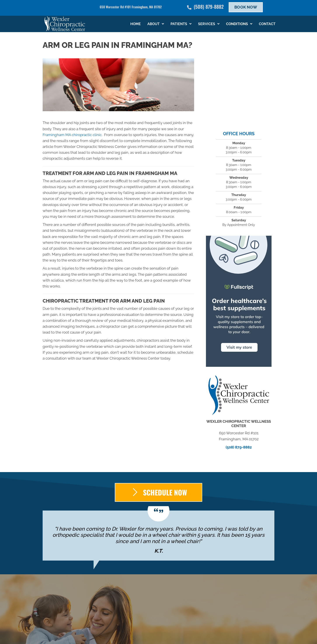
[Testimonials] (158, 536)
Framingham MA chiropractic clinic (72, 135)
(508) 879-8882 (209, 7)
